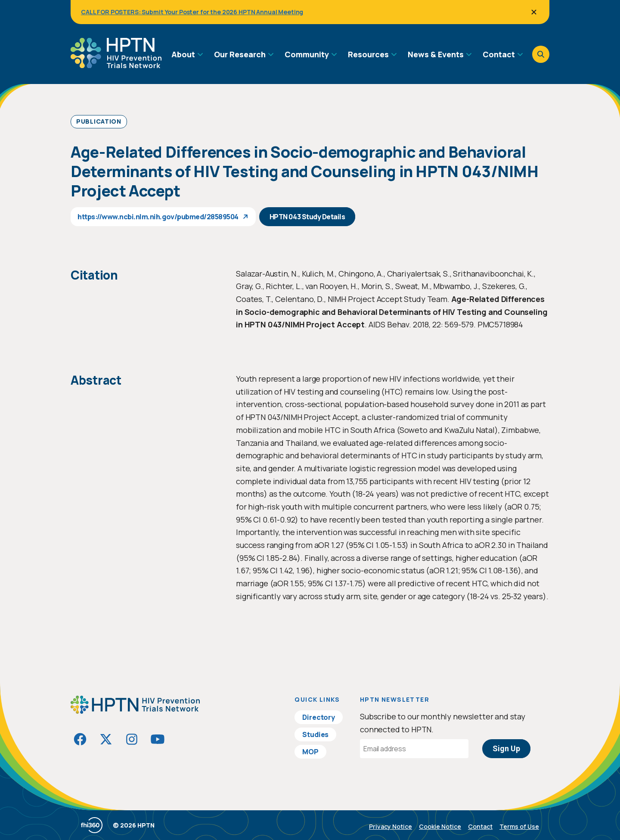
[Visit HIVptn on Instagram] (132, 739)
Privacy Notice (391, 826)
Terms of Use (519, 826)
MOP (310, 752)
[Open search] (541, 54)
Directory (319, 717)
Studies (315, 734)
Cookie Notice (440, 826)
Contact (480, 826)
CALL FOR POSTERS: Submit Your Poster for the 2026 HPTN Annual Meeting (192, 12)
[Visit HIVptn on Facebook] (80, 739)
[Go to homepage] (116, 65)
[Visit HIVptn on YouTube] (158, 739)
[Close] (534, 12)
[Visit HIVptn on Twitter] (106, 739)
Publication (99, 121)
